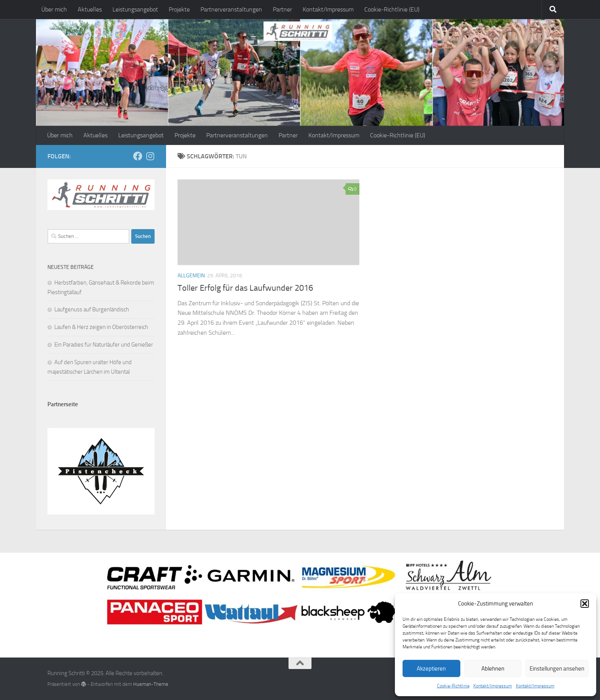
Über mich (54, 9)
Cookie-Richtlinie (453, 686)
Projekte (179, 9)
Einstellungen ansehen (557, 669)
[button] (585, 604)
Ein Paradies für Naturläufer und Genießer (104, 345)
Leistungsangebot (135, 9)
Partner (282, 9)
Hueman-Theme (151, 684)
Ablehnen (493, 669)
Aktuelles (90, 9)
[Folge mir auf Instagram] (150, 156)
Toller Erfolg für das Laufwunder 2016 (245, 288)
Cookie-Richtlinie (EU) (392, 9)
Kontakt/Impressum (493, 686)
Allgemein (191, 276)
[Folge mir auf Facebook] (138, 156)
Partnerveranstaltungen (231, 9)
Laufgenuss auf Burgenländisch (92, 309)
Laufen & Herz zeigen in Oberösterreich (101, 327)
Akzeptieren (431, 669)
